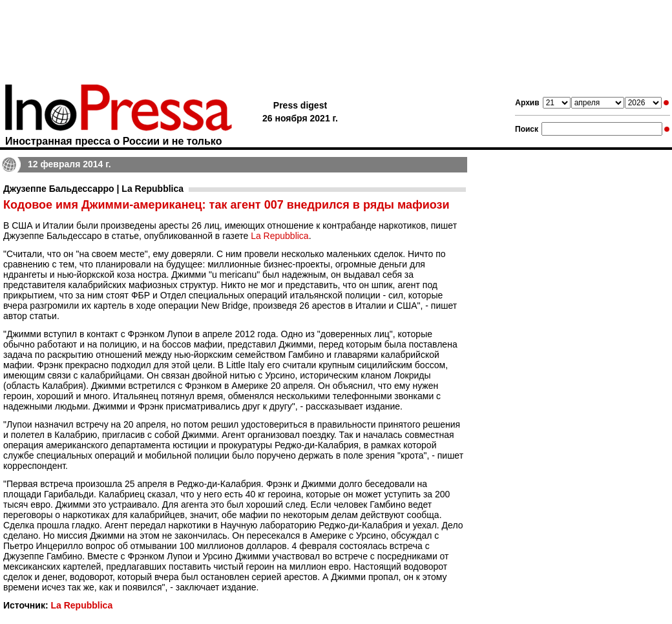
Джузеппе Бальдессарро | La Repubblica (93, 189)
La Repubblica (280, 236)
